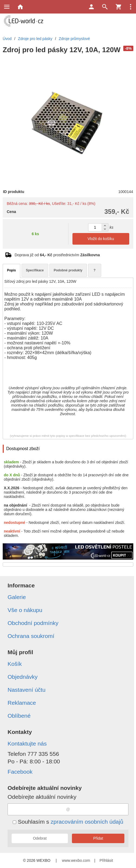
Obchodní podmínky (33, 623)
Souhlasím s (68, 822)
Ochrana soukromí (31, 636)
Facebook (20, 772)
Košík (15, 664)
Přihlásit (106, 860)
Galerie (17, 597)
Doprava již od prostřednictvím (57, 255)
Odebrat (40, 838)
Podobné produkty (68, 270)
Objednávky (23, 677)
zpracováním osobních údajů (87, 822)
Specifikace (35, 270)
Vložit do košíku (101, 239)
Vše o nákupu (25, 610)
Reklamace (22, 703)
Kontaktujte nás (27, 744)
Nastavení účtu (26, 690)
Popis (11, 270)
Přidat (98, 838)
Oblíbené (19, 716)
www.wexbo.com (76, 860)
